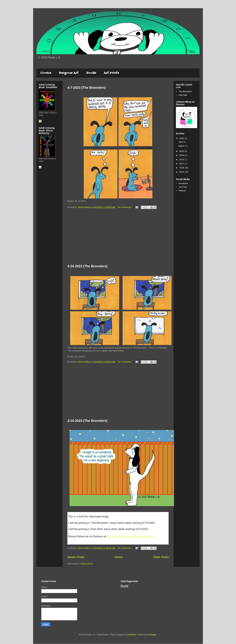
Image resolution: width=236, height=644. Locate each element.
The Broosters (185, 91)
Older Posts (161, 557)
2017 (182, 164)
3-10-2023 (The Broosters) (87, 421)
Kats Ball (183, 95)
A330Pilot (132, 635)
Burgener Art (69, 73)
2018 (182, 160)
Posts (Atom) (87, 564)
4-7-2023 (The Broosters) (87, 88)
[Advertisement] (118, 237)
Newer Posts (76, 557)
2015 (182, 172)
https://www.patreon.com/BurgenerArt (131, 536)
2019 (182, 155)
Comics (46, 73)
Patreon (182, 191)
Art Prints (111, 73)
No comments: (125, 207)
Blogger (153, 635)
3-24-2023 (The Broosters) (87, 266)
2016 (182, 168)
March (182, 146)
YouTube (183, 187)
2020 (182, 151)
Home (119, 557)
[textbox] (118, 528)
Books (91, 73)
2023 (182, 138)
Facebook (183, 183)
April (181, 142)
